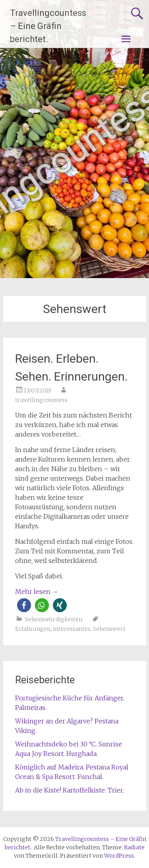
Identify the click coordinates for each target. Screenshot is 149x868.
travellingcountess (41, 400)
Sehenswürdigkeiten (54, 619)
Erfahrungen (33, 629)
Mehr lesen (37, 592)
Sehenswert (109, 629)
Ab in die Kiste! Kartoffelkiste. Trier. (70, 790)
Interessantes (72, 629)
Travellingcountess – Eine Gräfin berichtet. (48, 26)
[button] (24, 605)
